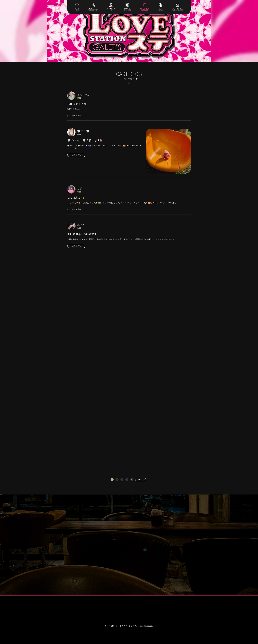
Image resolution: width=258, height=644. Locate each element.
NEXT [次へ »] (140, 480)
